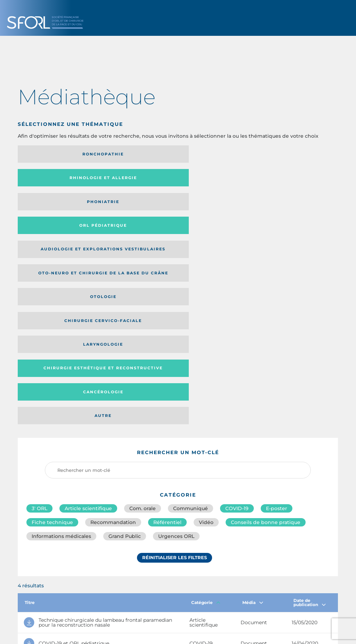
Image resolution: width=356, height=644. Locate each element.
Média (253, 396)
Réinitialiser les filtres (175, 352)
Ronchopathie (55, 154)
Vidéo (206, 314)
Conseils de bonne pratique (266, 314)
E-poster (277, 299)
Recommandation (113, 314)
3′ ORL (39, 299)
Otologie (215, 180)
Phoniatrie (215, 154)
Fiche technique (52, 314)
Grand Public (125, 330)
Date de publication (310, 396)
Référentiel (167, 314)
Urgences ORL (176, 330)
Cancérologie (215, 206)
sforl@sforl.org (153, 594)
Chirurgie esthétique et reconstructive (134, 206)
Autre (295, 206)
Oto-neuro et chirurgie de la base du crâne (133, 180)
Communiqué (191, 299)
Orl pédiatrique (295, 154)
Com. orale (143, 299)
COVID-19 (237, 299)
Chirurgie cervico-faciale (291, 180)
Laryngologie (55, 206)
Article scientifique (88, 299)
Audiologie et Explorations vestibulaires (43, 180)
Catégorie (206, 396)
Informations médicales (61, 330)
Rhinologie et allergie (123, 154)
